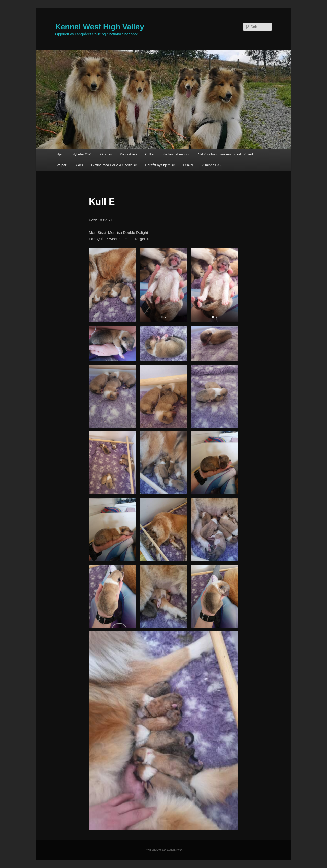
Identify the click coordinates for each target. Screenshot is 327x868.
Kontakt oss (129, 154)
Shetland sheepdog (176, 154)
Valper (61, 165)
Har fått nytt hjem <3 (160, 165)
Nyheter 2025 (82, 154)
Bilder (79, 165)
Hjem (60, 154)
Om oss (106, 154)
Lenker (188, 165)
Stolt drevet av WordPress (163, 850)
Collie (149, 154)
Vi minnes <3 (211, 165)
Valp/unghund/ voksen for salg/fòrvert (226, 154)
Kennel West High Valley (100, 27)
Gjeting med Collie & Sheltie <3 (114, 165)
